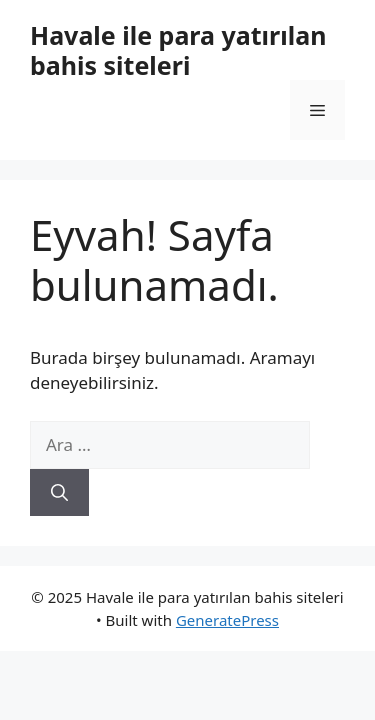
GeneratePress (227, 620)
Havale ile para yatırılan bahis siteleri (178, 50)
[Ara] (59, 493)
